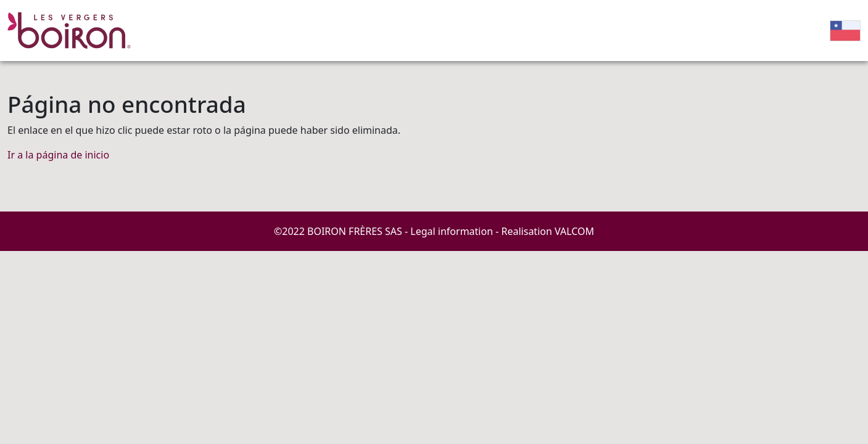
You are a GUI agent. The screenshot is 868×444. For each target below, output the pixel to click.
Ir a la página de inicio (58, 155)
